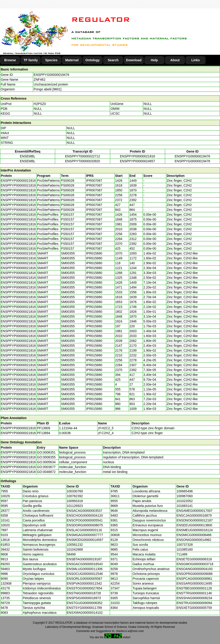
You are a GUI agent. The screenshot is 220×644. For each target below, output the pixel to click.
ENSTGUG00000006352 (85, 603)
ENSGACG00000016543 (85, 564)
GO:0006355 (46, 457)
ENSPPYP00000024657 (138, 161)
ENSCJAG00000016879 (194, 515)
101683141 (185, 506)
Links (196, 60)
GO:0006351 (46, 452)
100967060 (185, 496)
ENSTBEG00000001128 (194, 588)
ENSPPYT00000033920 (83, 161)
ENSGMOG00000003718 (195, 564)
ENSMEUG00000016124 (195, 530)
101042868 (75, 549)
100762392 (75, 496)
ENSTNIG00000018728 (84, 593)
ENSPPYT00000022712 (83, 156)
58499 (71, 554)
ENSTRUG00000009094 (194, 603)
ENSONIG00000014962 (194, 540)
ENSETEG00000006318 (194, 559)
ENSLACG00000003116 (84, 530)
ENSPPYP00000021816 (138, 156)
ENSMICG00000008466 (194, 535)
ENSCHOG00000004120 (85, 515)
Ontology (93, 60)
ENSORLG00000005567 (85, 579)
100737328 (185, 545)
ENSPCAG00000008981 (194, 579)
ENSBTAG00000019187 (84, 559)
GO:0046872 (46, 472)
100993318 (75, 501)
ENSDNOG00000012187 (195, 520)
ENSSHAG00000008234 (194, 598)
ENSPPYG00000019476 (51, 75)
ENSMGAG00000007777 (85, 535)
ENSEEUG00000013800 (194, 525)
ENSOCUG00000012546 (85, 574)
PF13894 (44, 433)
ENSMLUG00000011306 (85, 569)
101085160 (185, 549)
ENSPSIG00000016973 (84, 598)
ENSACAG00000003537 (85, 511)
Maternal (72, 60)
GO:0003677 (46, 467)
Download (134, 60)
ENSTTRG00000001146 (194, 593)
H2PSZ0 (40, 104)
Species (51, 60)
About (175, 60)
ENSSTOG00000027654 (85, 588)
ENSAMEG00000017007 (195, 511)
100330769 (75, 491)
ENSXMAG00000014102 (85, 613)
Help (154, 60)
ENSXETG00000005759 (194, 608)
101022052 (185, 501)
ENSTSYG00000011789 (84, 608)
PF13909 (44, 428)
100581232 (75, 545)
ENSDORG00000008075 (85, 525)
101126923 (75, 506)
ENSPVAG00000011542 (84, 583)
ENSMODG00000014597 (85, 540)
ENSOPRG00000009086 (195, 574)
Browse (10, 60)
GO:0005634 (46, 462)
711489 (182, 554)
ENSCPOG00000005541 (85, 520)
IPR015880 (94, 253)
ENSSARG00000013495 (194, 583)
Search (113, 60)
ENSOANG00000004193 (195, 569)
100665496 (185, 491)
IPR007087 (94, 181)
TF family (31, 60)
